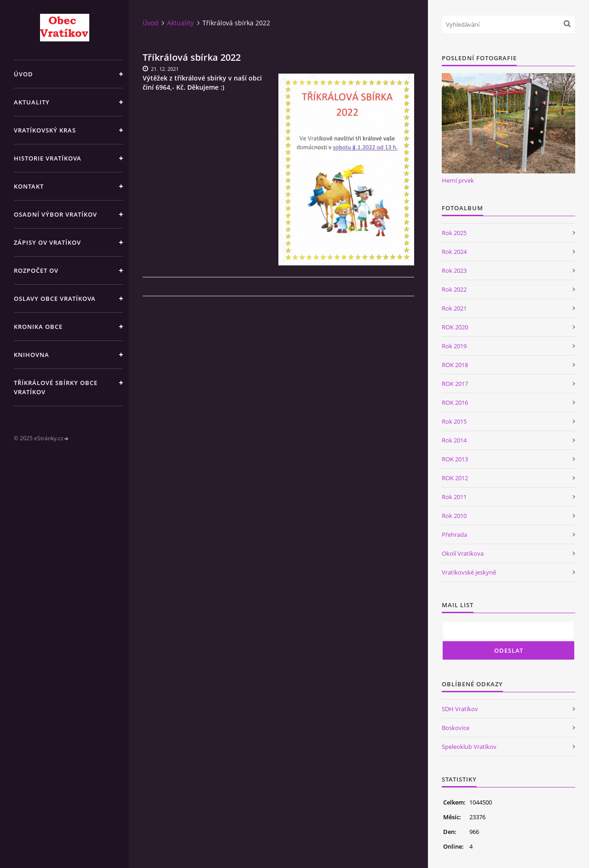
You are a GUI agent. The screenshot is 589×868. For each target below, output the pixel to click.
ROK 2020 (455, 327)
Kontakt (29, 186)
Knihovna (32, 355)
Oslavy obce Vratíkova (55, 299)
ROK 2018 (455, 365)
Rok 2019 (454, 346)
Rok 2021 (454, 308)
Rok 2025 (454, 233)
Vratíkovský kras (45, 130)
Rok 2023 (454, 270)
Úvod (23, 74)
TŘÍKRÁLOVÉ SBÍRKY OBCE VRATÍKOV (56, 387)
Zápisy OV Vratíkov (47, 242)
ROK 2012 (455, 478)
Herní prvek (458, 180)
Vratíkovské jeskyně (469, 572)
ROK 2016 (455, 402)
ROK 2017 (455, 384)
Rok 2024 (454, 252)
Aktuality (32, 102)
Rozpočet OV (36, 270)
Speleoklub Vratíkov (469, 747)
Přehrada (454, 535)
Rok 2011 (454, 497)
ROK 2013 (455, 459)
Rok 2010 (454, 516)
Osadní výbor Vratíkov (55, 214)
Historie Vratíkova (48, 158)
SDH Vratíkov (460, 709)
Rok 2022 (454, 289)
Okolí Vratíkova (463, 553)
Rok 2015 (454, 421)
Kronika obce (38, 327)
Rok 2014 (454, 440)
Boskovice (456, 728)
